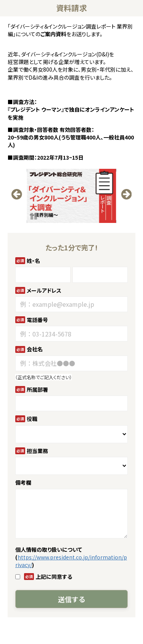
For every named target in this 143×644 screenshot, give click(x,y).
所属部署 (37, 389)
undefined (19, 203)
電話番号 (37, 320)
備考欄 (23, 482)
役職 (32, 419)
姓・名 (33, 261)
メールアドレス (44, 290)
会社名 (35, 349)
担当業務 (37, 451)
